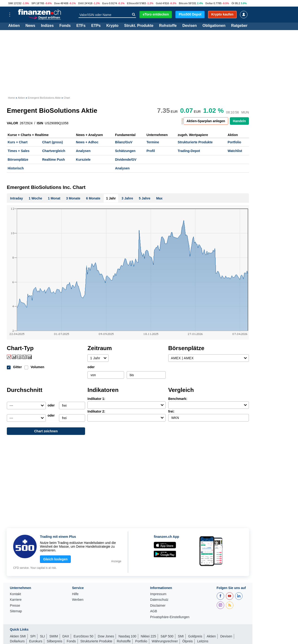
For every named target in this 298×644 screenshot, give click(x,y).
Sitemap (16, 611)
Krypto (112, 26)
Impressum (158, 594)
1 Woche (35, 198)
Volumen (37, 367)
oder (91, 367)
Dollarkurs (17, 641)
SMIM (54, 636)
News (30, 26)
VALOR (12, 123)
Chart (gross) (52, 142)
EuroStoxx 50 (83, 636)
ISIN (40, 123)
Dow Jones (106, 636)
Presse (15, 606)
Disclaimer (158, 606)
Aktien (14, 26)
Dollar (209, 3)
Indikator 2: (96, 411)
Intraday (16, 198)
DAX (81, 3)
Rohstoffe (168, 26)
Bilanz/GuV (124, 142)
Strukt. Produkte (139, 26)
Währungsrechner (165, 641)
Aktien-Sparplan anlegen (206, 121)
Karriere (16, 600)
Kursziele (83, 160)
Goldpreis (195, 636)
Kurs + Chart (18, 142)
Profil (151, 151)
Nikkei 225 (148, 636)
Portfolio (235, 142)
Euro (105, 3)
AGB (154, 611)
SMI (11, 3)
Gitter (18, 367)
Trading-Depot (189, 151)
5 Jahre (145, 198)
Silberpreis (55, 641)
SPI (34, 3)
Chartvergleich (54, 151)
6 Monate (93, 198)
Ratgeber (239, 26)
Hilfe (75, 594)
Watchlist (235, 151)
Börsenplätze (18, 160)
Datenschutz (159, 600)
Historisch (16, 168)
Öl (233, 3)
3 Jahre (127, 198)
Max (159, 198)
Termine (153, 142)
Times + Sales (19, 151)
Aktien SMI (18, 636)
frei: (171, 411)
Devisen (190, 26)
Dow (57, 3)
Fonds (65, 26)
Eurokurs (36, 641)
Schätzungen (125, 151)
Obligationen (214, 26)
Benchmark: (178, 399)
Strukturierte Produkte (195, 142)
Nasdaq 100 (127, 636)
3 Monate (73, 198)
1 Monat (54, 198)
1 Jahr (111, 198)
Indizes (47, 26)
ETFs (81, 26)
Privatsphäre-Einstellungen (170, 617)
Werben (78, 600)
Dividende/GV (126, 160)
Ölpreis (188, 641)
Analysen (83, 151)
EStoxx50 (133, 3)
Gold (159, 3)
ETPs (96, 26)
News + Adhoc (87, 142)
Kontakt (15, 594)
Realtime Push (53, 160)
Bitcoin (183, 3)
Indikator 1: (96, 399)
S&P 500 (167, 636)
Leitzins (203, 641)
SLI (42, 636)
